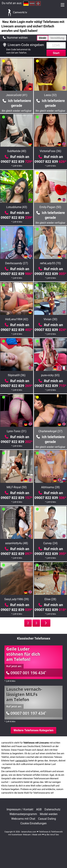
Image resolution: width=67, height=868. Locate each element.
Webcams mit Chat (23, 819)
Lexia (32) (50, 95)
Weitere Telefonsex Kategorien (33, 730)
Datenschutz (52, 810)
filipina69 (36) (17, 375)
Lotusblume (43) (17, 207)
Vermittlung (57, 38)
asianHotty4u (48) (17, 543)
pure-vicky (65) (50, 375)
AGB (39, 810)
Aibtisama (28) (50, 487)
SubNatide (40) (17, 151)
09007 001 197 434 (26, 713)
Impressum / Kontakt (20, 810)
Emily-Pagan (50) (50, 207)
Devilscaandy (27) (17, 263)
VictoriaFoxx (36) (50, 151)
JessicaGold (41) (17, 95)
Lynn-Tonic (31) (17, 431)
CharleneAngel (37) (50, 431)
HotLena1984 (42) (17, 319)
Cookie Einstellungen (33, 823)
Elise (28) (50, 599)
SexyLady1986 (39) (17, 599)
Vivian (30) (50, 319)
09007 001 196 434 (26, 673)
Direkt (43, 38)
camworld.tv (22, 761)
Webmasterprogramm (23, 814)
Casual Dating (47, 819)
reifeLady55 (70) (50, 263)
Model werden (49, 814)
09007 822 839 (17, 162)
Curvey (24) (50, 543)
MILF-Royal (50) (17, 487)
